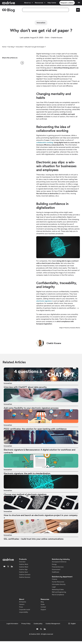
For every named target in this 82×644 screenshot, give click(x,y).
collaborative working (45, 143)
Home (4, 47)
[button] (5, 63)
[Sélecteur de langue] (79, 3)
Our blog (11, 47)
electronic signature (44, 301)
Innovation (19, 47)
